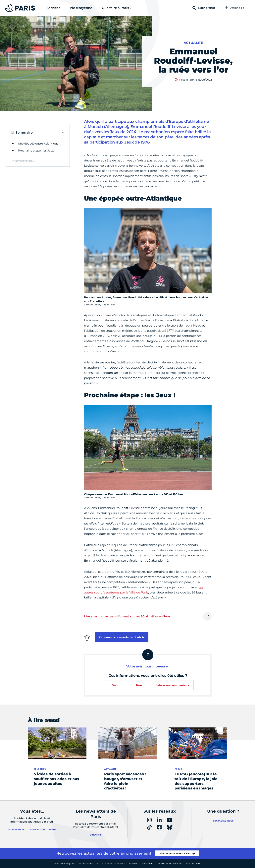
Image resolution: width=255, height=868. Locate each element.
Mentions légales (65, 864)
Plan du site (193, 864)
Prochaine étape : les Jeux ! (37, 151)
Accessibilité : (102, 864)
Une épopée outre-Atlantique (38, 144)
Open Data (147, 864)
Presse (133, 864)
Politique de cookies (170, 864)
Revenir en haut (25, 161)
